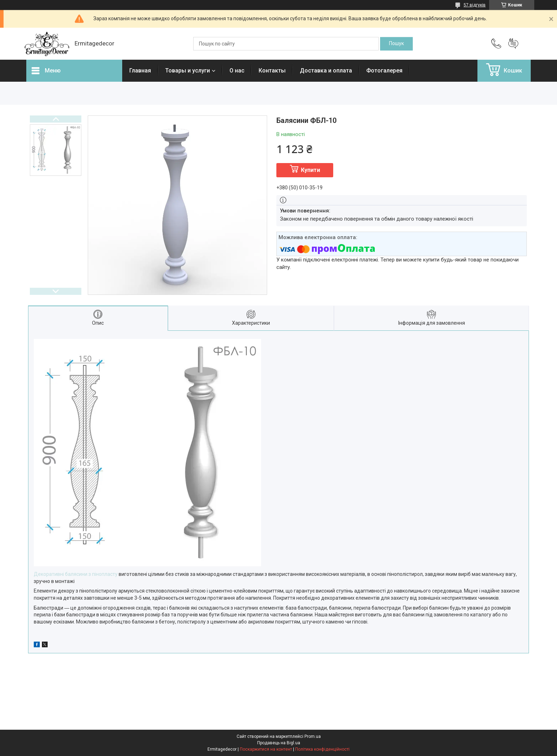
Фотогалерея (384, 71)
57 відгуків (475, 5)
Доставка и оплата (326, 71)
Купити (310, 170)
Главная (140, 71)
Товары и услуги (188, 71)
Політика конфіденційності (322, 749)
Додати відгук (513, 44)
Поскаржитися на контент (266, 749)
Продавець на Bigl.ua (279, 743)
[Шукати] (396, 44)
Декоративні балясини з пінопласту (76, 574)
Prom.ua (313, 736)
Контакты (272, 71)
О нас (237, 71)
